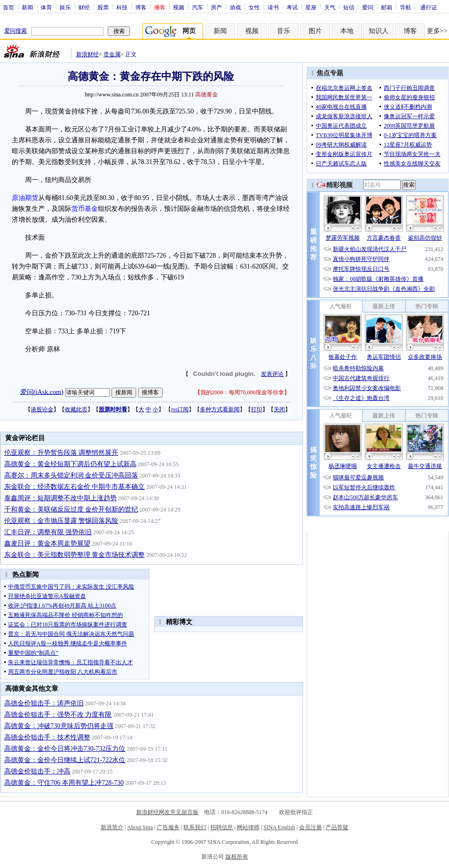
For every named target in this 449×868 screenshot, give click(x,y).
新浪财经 (87, 54)
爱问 (368, 7)
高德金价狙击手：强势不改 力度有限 (58, 715)
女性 (254, 7)
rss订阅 (180, 409)
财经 (84, 7)
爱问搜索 (16, 31)
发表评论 (272, 374)
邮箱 (387, 7)
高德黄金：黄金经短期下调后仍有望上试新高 (70, 464)
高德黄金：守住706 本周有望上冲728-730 (64, 783)
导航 (406, 7)
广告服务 (168, 827)
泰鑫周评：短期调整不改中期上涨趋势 (60, 498)
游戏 (235, 7)
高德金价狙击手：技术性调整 (47, 737)
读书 (273, 7)
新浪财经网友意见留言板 (167, 812)
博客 (141, 7)
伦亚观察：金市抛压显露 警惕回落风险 (61, 521)
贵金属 (112, 54)
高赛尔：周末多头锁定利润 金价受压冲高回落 (71, 475)
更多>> (437, 31)
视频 (179, 7)
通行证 (429, 7)
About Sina (140, 827)
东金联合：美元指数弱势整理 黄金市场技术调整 (75, 555)
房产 (216, 7)
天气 (330, 7)
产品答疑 (337, 827)
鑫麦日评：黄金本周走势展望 (47, 543)
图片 (315, 31)
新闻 (27, 7)
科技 (122, 7)
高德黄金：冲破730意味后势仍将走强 (59, 726)
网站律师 (248, 827)
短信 (349, 7)
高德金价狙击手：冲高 (37, 771)
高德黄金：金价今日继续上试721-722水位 (65, 760)
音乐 (284, 31)
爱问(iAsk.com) (42, 392)
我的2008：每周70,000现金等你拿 (242, 392)
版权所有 (237, 857)
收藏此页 (76, 409)
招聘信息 (222, 827)
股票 (103, 7)
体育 (46, 7)
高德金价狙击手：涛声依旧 (44, 703)
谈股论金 (42, 409)
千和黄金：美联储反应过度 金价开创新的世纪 (71, 509)
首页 (9, 7)
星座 (311, 7)
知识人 (379, 31)
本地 (347, 31)
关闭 (279, 409)
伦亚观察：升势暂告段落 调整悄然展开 (61, 453)
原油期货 (25, 198)
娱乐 (65, 7)
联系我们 (195, 827)
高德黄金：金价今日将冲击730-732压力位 (65, 749)
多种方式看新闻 (220, 409)
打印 (257, 409)
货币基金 (85, 209)
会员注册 (311, 827)
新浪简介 (112, 827)
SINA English (279, 827)
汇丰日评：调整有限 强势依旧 (48, 532)
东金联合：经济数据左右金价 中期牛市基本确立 (75, 487)
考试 (292, 7)
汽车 (198, 7)
